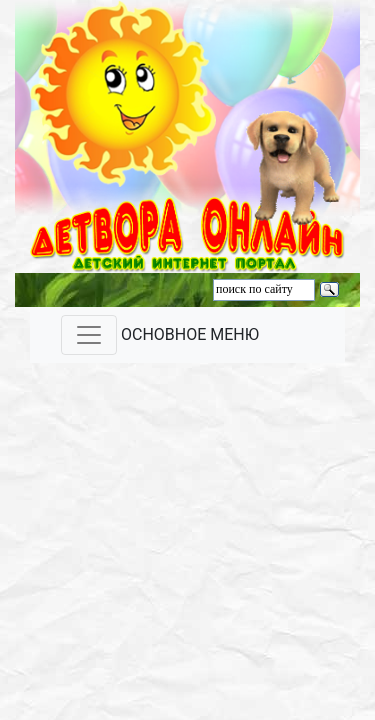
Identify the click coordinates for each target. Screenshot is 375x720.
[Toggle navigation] (89, 335)
